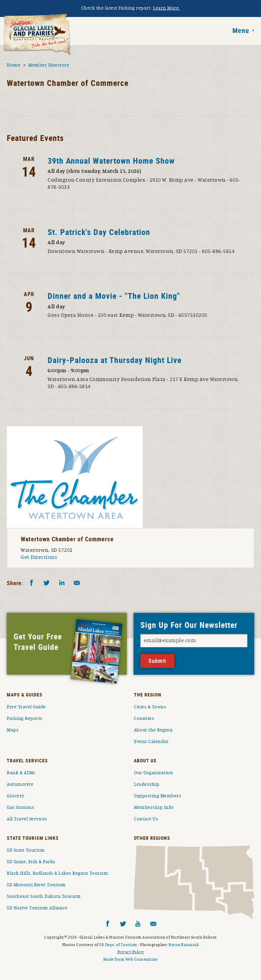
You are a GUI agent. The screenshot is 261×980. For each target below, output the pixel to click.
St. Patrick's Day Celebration (99, 232)
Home (14, 65)
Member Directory (49, 65)
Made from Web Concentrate (131, 959)
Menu (241, 31)
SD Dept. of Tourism (118, 945)
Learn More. (167, 8)
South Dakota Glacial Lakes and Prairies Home (37, 35)
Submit (157, 661)
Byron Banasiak (184, 945)
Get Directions (39, 557)
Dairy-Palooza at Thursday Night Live (115, 360)
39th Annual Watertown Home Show (111, 161)
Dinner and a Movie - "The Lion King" (114, 296)
